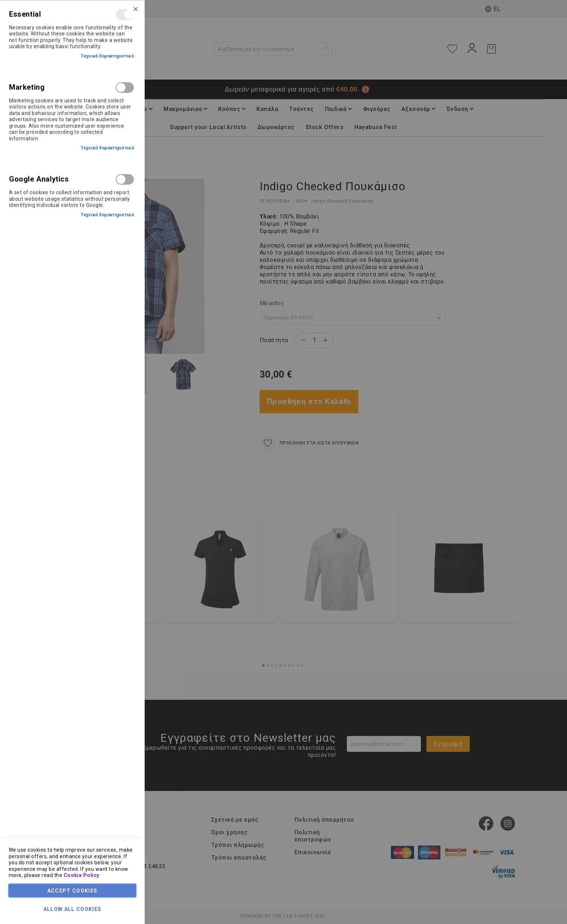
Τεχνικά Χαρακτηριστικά (107, 56)
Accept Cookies (73, 890)
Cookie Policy (82, 875)
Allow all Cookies (73, 909)
